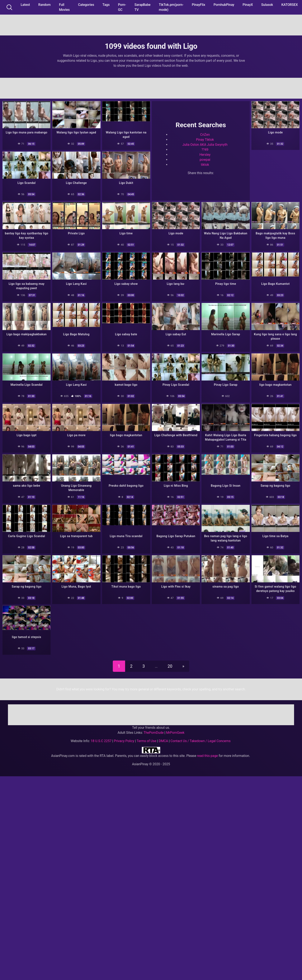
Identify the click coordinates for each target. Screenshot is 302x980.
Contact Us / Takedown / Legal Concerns (200, 741)
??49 (205, 150)
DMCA (163, 741)
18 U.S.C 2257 (101, 741)
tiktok (205, 165)
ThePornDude (154, 733)
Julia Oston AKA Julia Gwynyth (205, 145)
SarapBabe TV (143, 7)
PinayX (248, 5)
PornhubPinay (224, 5)
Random (44, 5)
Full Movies (64, 7)
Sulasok (267, 5)
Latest (25, 5)
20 (170, 666)
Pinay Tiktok (205, 140)
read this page (208, 756)
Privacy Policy (124, 741)
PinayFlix (199, 5)
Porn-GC (122, 7)
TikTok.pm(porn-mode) (171, 7)
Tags (106, 5)
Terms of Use (146, 741)
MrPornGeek (175, 733)
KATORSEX (290, 5)
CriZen (205, 135)
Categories (86, 5)
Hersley (205, 155)
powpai (205, 160)
